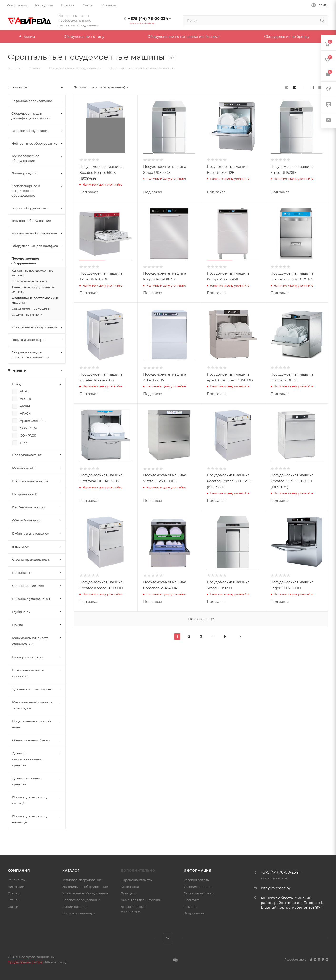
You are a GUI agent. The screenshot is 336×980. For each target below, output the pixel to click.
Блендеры (129, 893)
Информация (198, 870)
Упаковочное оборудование (85, 893)
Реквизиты (16, 880)
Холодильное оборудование (85, 887)
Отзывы (14, 893)
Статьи (13, 907)
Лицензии (16, 887)
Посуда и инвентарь (79, 913)
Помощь (190, 907)
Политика (192, 900)
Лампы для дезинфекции (141, 900)
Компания (19, 870)
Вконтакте (168, 938)
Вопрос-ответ (195, 913)
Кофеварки (130, 887)
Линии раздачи (75, 907)
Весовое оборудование (81, 900)
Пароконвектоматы (136, 880)
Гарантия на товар (199, 893)
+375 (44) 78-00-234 (148, 19)
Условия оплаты (197, 880)
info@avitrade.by (276, 888)
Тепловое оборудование (82, 880)
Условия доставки (198, 887)
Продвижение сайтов (25, 962)
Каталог (71, 870)
